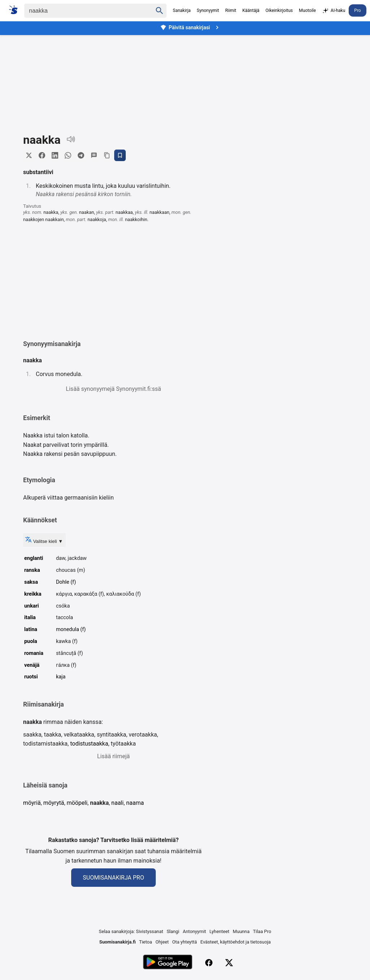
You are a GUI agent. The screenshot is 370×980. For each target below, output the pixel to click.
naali (117, 803)
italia (30, 618)
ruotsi (31, 677)
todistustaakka (89, 744)
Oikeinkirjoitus (279, 10)
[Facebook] (209, 963)
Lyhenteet (220, 931)
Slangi (173, 931)
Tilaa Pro (262, 931)
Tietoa (146, 942)
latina (31, 629)
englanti (34, 558)
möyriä (32, 803)
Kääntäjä (251, 10)
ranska (32, 570)
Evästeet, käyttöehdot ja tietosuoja (236, 942)
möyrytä (54, 803)
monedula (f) (71, 629)
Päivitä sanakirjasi (190, 27)
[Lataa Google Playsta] (167, 963)
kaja (61, 677)
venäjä (32, 665)
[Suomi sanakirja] (16, 10)
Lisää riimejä (113, 756)
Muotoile (307, 10)
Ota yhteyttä (184, 942)
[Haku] (82, 11)
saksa (31, 582)
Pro (357, 10)
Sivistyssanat (149, 931)
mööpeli (77, 803)
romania (34, 653)
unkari (32, 606)
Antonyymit (194, 931)
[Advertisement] (185, 79)
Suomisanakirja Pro (113, 878)
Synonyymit (208, 10)
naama (135, 803)
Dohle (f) (66, 582)
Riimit (231, 10)
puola (31, 641)
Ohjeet (162, 942)
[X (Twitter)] (229, 963)
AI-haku (334, 11)
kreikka (33, 594)
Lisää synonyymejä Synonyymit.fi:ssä (113, 389)
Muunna (241, 931)
